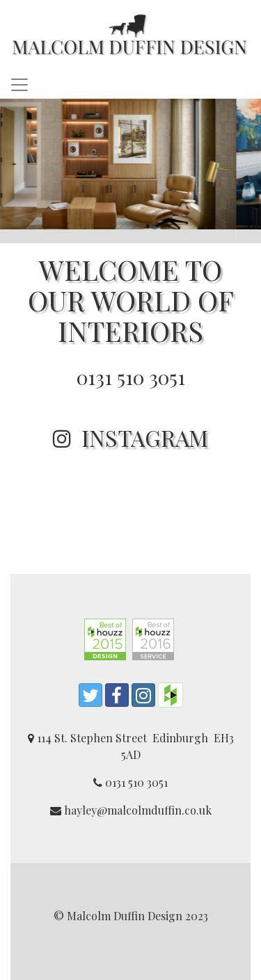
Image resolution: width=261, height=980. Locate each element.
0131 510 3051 (131, 377)
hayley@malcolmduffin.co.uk (131, 810)
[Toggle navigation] (19, 85)
